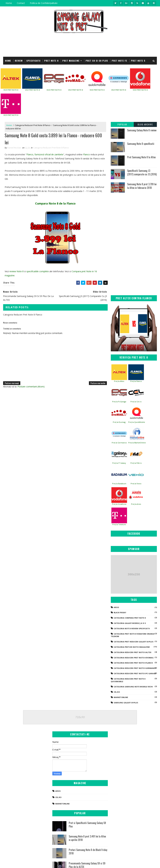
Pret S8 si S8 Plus (97, 61)
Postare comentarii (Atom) (31, 387)
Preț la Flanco (136, 381)
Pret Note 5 (138, 61)
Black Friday (120, 612)
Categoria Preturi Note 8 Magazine (132, 647)
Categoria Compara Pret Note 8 (130, 618)
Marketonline (121, 697)
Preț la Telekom (119, 524)
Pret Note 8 (51, 61)
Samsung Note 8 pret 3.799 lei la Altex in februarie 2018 (142, 186)
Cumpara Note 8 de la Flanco (55, 203)
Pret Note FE (119, 61)
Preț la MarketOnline (137, 443)
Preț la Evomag (119, 422)
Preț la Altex (119, 381)
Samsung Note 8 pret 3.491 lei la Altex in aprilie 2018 (87, 838)
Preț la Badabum (119, 484)
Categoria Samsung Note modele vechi (133, 687)
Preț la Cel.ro (136, 402)
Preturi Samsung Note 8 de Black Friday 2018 (88, 852)
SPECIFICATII (33, 61)
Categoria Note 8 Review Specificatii (132, 628)
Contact (21, 3)
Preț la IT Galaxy (119, 463)
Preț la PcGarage (119, 402)
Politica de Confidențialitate (44, 3)
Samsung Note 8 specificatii (141, 144)
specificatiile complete (38, 271)
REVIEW (19, 61)
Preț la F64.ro (136, 463)
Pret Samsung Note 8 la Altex (141, 157)
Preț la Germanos (119, 443)
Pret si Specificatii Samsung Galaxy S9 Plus (87, 825)
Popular (122, 124)
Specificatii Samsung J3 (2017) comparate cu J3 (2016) (142, 172)
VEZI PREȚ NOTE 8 (11, 90)
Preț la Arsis (136, 504)
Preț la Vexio (136, 484)
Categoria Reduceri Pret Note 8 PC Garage (135, 673)
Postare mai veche (98, 383)
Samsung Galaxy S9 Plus (126, 703)
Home (9, 3)
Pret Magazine (71, 61)
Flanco (86, 154)
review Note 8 (16, 271)
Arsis (116, 607)
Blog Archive (145, 124)
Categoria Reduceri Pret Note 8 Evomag (134, 658)
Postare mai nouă (12, 383)
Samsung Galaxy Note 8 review (142, 130)
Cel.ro (117, 692)
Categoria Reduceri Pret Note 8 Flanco (33, 125)
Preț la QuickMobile (137, 422)
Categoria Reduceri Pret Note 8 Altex (132, 652)
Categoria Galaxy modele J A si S (130, 623)
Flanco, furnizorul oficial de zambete (45, 154)
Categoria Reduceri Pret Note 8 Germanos (135, 668)
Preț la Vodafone (119, 504)
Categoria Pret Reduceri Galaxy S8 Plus (134, 642)
